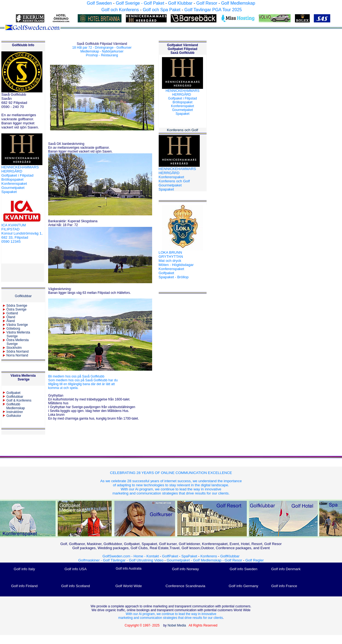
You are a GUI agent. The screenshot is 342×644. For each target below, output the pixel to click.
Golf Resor (207, 3)
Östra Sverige (16, 309)
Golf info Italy (24, 569)
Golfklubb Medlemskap (14, 406)
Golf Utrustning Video (146, 560)
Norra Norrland (17, 355)
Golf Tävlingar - (116, 560)
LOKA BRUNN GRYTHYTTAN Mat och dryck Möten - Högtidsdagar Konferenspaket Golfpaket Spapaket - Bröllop (176, 265)
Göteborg (13, 329)
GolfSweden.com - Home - (124, 556)
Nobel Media (177, 625)
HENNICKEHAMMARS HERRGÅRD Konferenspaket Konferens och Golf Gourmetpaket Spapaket (179, 170)
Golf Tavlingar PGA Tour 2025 (213, 10)
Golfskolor (14, 416)
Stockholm (14, 348)
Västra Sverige (17, 325)
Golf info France (284, 586)
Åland (11, 321)
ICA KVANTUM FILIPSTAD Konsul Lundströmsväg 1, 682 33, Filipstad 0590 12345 (22, 233)
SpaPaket (190, 556)
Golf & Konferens (19, 400)
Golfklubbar (23, 296)
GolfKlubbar (230, 556)
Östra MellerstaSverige (16, 342)
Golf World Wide (129, 586)
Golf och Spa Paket (162, 10)
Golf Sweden (99, 3)
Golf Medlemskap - (209, 560)
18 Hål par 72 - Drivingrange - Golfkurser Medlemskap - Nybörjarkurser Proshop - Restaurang (102, 49)
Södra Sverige (17, 306)
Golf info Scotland (76, 586)
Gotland (12, 313)
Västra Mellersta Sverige (16, 334)
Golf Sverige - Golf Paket (140, 3)
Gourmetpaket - (180, 560)
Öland (11, 317)
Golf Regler (255, 560)
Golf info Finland (24, 586)
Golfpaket (13, 393)
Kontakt (153, 556)
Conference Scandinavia (185, 586)
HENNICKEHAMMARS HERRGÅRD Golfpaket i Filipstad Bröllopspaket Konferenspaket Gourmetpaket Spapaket (22, 170)
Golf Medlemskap (238, 3)
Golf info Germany (244, 586)
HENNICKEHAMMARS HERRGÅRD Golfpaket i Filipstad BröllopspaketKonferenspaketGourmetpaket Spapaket (182, 93)
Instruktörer (15, 412)
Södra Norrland (17, 352)
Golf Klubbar (180, 3)
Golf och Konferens (120, 10)
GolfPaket (170, 556)
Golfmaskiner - (91, 560)
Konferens (209, 556)
